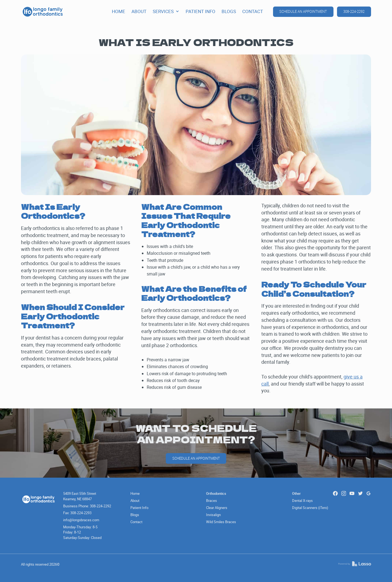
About (135, 501)
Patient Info (139, 508)
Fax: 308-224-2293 (77, 513)
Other (296, 493)
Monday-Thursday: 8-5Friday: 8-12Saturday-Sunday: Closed (82, 532)
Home (135, 493)
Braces (212, 501)
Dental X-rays (302, 501)
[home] (43, 12)
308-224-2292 (354, 11)
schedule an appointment (303, 11)
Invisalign (213, 515)
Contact (136, 522)
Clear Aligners (217, 508)
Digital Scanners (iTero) (310, 508)
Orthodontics (216, 493)
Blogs (135, 515)
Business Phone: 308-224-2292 (87, 506)
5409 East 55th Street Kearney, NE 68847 (80, 496)
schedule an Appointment (196, 458)
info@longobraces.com (81, 520)
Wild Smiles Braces (221, 522)
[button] (166, 12)
